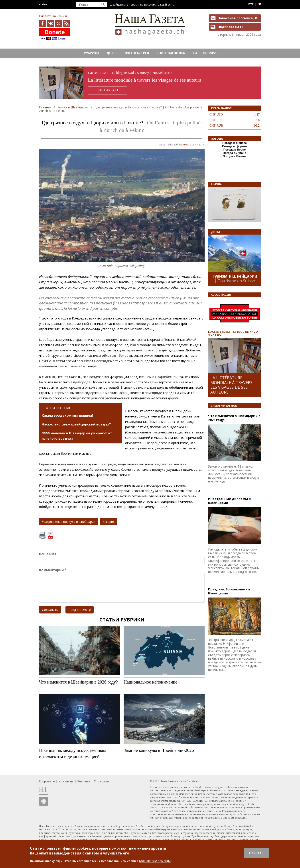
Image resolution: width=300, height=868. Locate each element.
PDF (50, 535)
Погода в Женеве (235, 143)
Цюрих (187, 145)
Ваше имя (48, 554)
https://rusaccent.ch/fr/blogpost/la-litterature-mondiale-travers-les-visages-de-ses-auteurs (150, 83)
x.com (58, 23)
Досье (112, 53)
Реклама (84, 781)
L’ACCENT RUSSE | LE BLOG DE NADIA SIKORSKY (233, 333)
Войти (43, 4)
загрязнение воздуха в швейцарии (70, 522)
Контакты (66, 781)
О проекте (47, 781)
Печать (43, 535)
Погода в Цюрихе (235, 146)
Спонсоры (101, 781)
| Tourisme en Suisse (235, 281)
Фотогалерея (137, 53)
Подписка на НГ (231, 27)
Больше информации (155, 861)
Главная (45, 107)
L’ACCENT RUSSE (206, 53)
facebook (42, 23)
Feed (66, 23)
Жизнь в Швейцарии (73, 107)
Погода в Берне (235, 150)
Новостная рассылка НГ (238, 18)
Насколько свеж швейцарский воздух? (76, 424)
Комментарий (51, 570)
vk (50, 23)
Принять (256, 853)
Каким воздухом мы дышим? (68, 415)
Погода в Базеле (235, 156)
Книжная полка (171, 53)
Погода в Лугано (235, 153)
